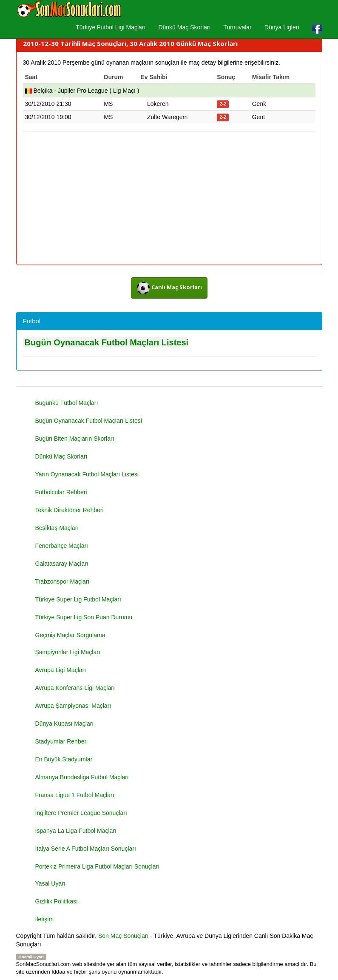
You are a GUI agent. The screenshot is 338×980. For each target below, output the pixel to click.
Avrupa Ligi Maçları (61, 670)
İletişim (45, 919)
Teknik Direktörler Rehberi (70, 510)
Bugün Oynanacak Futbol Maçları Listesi (107, 342)
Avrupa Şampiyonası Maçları (73, 706)
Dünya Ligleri (282, 27)
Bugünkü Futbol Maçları (67, 403)
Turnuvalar (237, 27)
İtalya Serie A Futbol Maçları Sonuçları (86, 849)
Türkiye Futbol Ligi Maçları (111, 27)
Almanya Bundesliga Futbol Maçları (82, 777)
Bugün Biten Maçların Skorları (75, 439)
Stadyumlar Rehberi (62, 741)
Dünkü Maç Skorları (184, 27)
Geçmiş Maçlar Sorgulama (70, 635)
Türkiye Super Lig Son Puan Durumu (84, 617)
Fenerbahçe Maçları (62, 546)
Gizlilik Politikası (57, 901)
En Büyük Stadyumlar (64, 759)
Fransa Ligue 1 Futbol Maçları (75, 795)
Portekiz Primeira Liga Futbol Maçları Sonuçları (98, 866)
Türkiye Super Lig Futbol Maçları (78, 599)
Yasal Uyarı (50, 883)
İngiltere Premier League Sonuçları (81, 813)
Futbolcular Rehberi (61, 492)
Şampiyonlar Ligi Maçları (68, 652)
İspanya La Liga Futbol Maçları (76, 831)
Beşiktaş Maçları (57, 528)
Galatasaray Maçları (62, 564)
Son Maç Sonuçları (123, 936)
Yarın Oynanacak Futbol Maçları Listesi (87, 474)
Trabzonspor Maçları (62, 581)
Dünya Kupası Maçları (65, 724)
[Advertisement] (169, 199)
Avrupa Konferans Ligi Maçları (75, 688)
